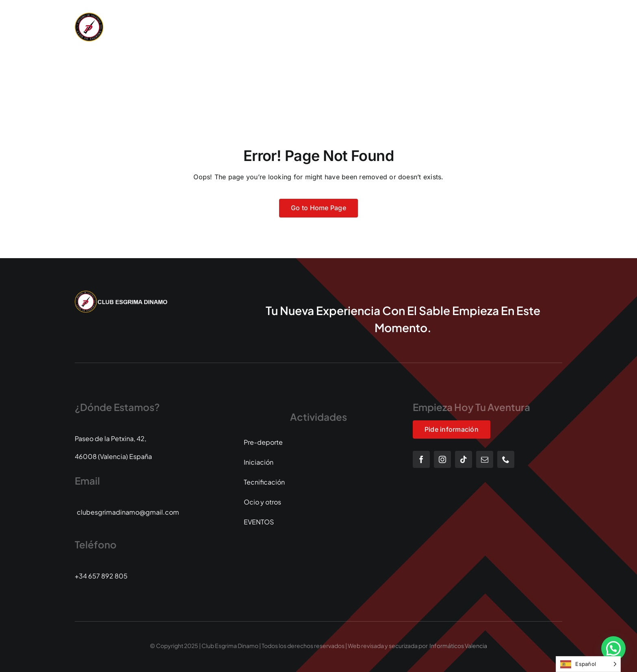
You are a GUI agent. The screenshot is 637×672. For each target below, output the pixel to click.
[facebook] (421, 459)
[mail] (485, 459)
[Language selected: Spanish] (588, 664)
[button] (613, 648)
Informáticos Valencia (458, 646)
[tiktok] (464, 459)
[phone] (506, 459)
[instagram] (442, 459)
